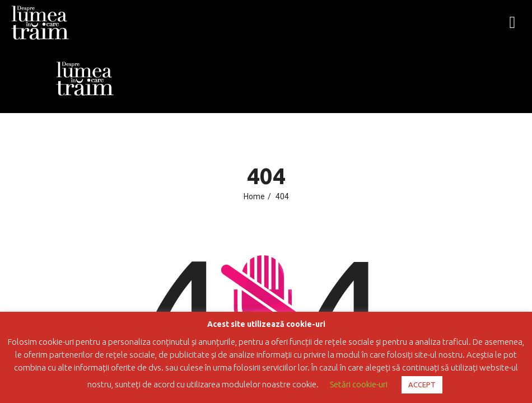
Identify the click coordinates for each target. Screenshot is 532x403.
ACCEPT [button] (422, 385)
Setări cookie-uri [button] (359, 384)
